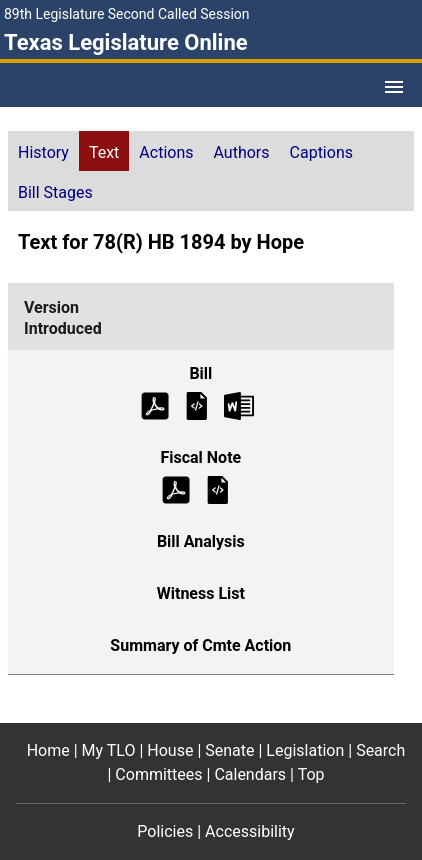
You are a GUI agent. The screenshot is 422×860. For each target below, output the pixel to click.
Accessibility (250, 831)
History (43, 152)
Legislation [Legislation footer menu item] (305, 750)
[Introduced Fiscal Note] (218, 488)
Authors (242, 152)
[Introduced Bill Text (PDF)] (155, 404)
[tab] (43, 151)
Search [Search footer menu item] (380, 750)
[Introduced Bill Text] (197, 404)
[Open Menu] (394, 87)
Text (104, 152)
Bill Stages (55, 192)
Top (311, 774)
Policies (165, 831)
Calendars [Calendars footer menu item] (250, 774)
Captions (321, 152)
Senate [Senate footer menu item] (229, 750)
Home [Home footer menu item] (48, 750)
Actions (166, 152)
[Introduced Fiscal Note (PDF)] (176, 488)
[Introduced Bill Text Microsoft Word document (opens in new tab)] (239, 404)
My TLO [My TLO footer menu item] (109, 750)
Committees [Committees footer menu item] (158, 774)
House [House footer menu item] (170, 750)
